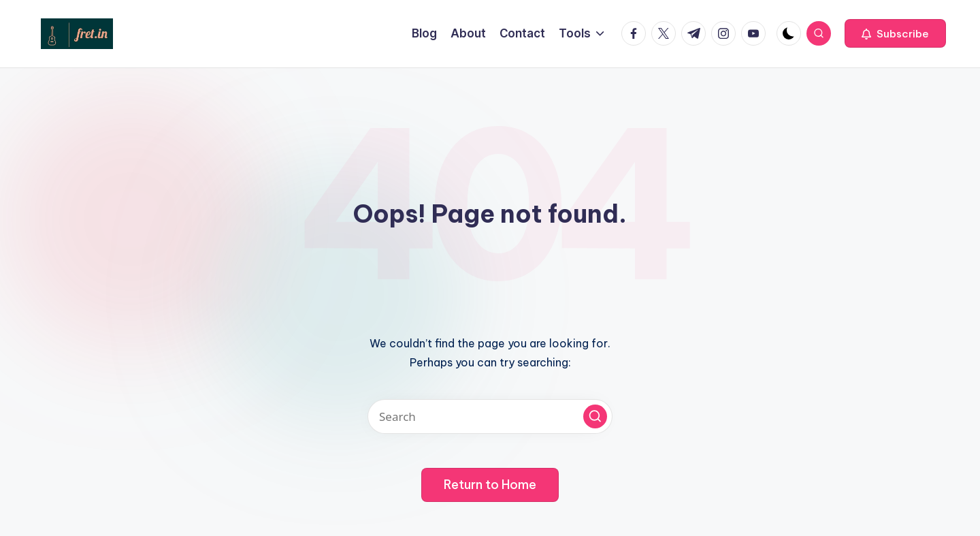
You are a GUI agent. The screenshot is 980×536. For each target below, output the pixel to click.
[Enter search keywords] (490, 416)
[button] (895, 33)
